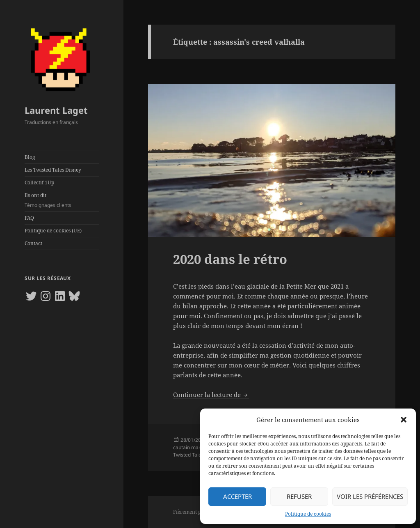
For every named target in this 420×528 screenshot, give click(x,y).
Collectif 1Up (39, 183)
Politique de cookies (308, 514)
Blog (30, 157)
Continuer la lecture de (211, 395)
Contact (33, 243)
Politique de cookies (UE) (53, 231)
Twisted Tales (188, 455)
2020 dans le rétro (230, 259)
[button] (404, 420)
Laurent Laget (56, 110)
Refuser (299, 496)
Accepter (237, 496)
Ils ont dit (62, 200)
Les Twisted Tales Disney (53, 170)
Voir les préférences (370, 496)
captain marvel (190, 447)
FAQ (29, 218)
